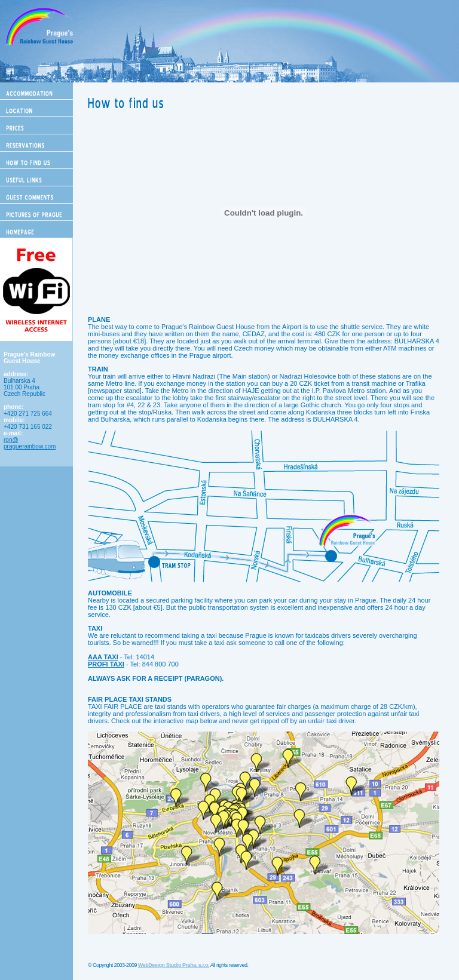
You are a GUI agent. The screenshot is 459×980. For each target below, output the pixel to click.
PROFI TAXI (106, 664)
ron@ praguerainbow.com (30, 443)
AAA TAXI (103, 657)
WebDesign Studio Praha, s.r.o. (174, 965)
